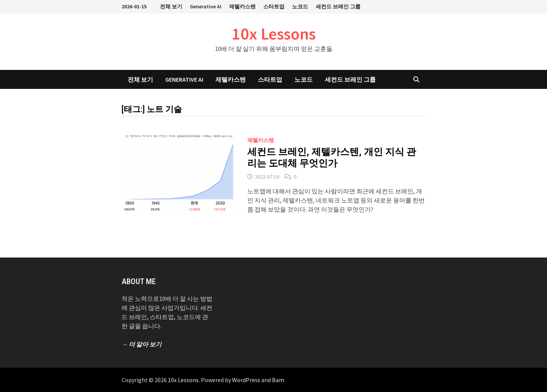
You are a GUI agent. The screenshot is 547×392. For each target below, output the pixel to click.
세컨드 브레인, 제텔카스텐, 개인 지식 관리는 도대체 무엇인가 (332, 157)
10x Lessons (274, 34)
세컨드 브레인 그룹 (338, 6)
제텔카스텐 (242, 6)
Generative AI (206, 6)
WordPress (246, 380)
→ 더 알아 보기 (141, 344)
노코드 (300, 6)
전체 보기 (171, 6)
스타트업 (274, 6)
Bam (278, 380)
